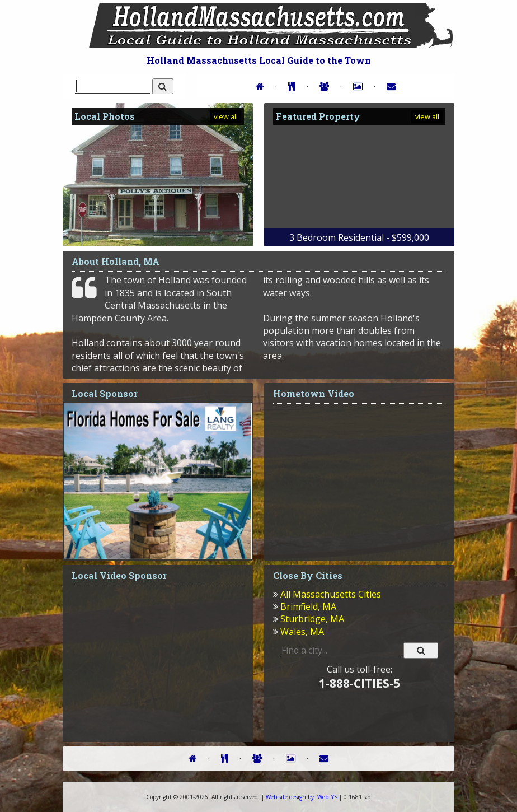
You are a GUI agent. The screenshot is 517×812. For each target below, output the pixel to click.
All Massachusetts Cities (331, 594)
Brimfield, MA (308, 606)
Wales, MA (302, 632)
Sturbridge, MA (312, 619)
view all (226, 116)
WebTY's (302, 797)
